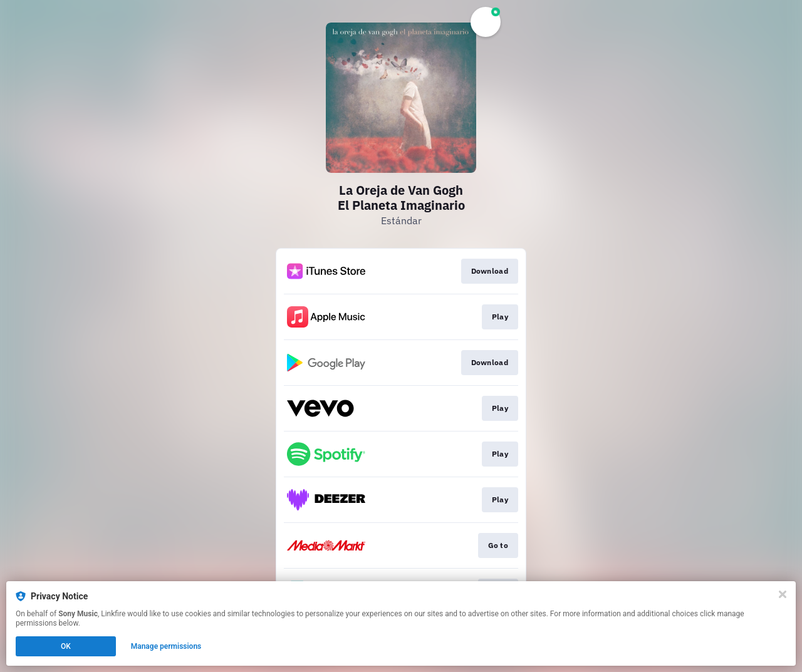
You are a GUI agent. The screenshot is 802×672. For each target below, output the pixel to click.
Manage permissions (166, 646)
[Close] (783, 594)
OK (66, 646)
